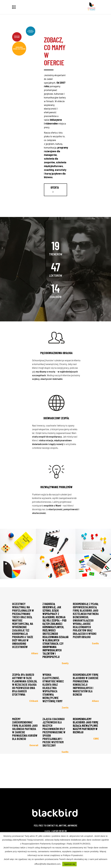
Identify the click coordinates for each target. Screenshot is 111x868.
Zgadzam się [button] (69, 864)
